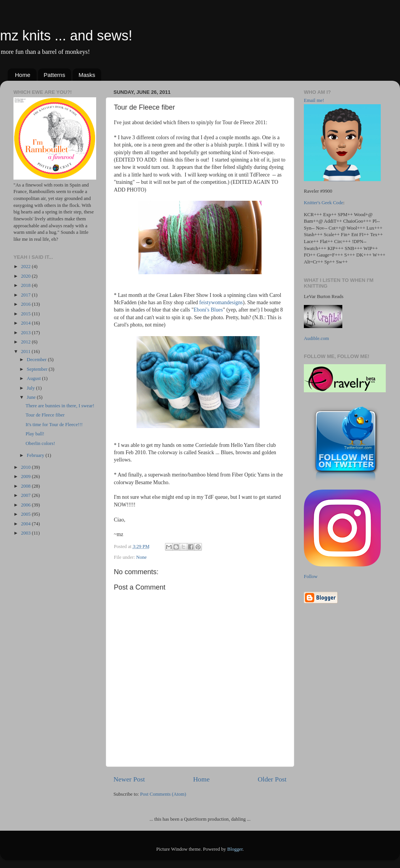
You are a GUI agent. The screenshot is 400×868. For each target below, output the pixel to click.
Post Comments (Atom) (163, 794)
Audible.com (316, 338)
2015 (26, 314)
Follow (311, 576)
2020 (26, 276)
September (38, 369)
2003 (26, 533)
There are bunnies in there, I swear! (60, 406)
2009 (26, 476)
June (32, 397)
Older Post (272, 779)
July (32, 388)
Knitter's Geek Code (323, 203)
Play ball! (35, 434)
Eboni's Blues (208, 310)
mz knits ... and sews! (66, 36)
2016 (26, 304)
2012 (26, 342)
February (36, 455)
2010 (26, 467)
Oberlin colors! (40, 443)
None (141, 557)
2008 (26, 486)
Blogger (235, 849)
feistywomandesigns (221, 302)
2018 (26, 285)
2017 (26, 295)
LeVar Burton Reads (324, 297)
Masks (87, 75)
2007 (26, 495)
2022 (26, 267)
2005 (26, 514)
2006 (26, 505)
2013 (26, 333)
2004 (26, 524)
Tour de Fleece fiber (45, 415)
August (35, 378)
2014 (26, 323)
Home (23, 75)
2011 (26, 352)
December (37, 360)
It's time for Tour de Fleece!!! (54, 425)
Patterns (55, 75)
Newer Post (129, 779)
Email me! (314, 100)
